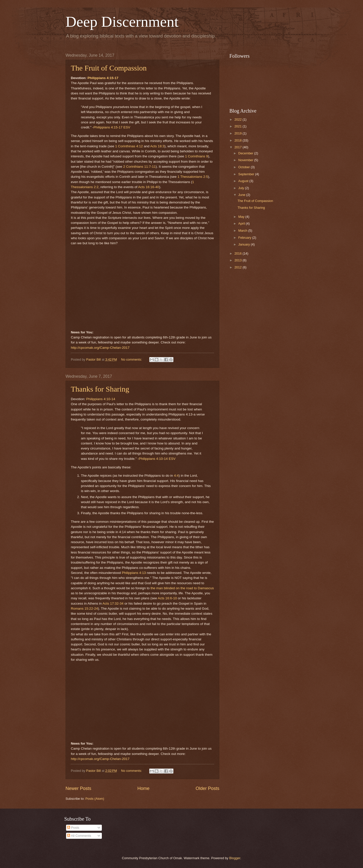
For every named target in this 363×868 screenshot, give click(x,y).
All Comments (79, 836)
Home (143, 788)
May (242, 217)
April (242, 223)
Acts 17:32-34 (113, 603)
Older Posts (207, 788)
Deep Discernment (122, 22)
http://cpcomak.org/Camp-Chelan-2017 (100, 348)
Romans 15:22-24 (84, 609)
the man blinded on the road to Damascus (182, 588)
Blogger (235, 858)
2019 (238, 133)
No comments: (132, 359)
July (241, 188)
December (246, 153)
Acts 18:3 (157, 146)
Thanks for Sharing (100, 389)
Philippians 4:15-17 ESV (112, 127)
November (246, 160)
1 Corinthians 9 (196, 156)
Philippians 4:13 (134, 573)
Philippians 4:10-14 (101, 399)
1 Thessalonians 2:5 (193, 177)
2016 (238, 253)
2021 (238, 126)
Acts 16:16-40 (149, 187)
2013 (238, 260)
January (244, 244)
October (244, 167)
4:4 (176, 476)
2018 (238, 140)
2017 (238, 147)
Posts (73, 828)
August (244, 181)
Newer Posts (78, 788)
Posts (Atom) (95, 799)
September (247, 174)
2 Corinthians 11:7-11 (140, 167)
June (242, 195)
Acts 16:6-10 (167, 598)
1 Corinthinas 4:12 (129, 146)
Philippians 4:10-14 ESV (157, 459)
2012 (238, 267)
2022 (238, 119)
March (243, 231)
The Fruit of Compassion (109, 68)
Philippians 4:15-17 (103, 78)
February (245, 238)
